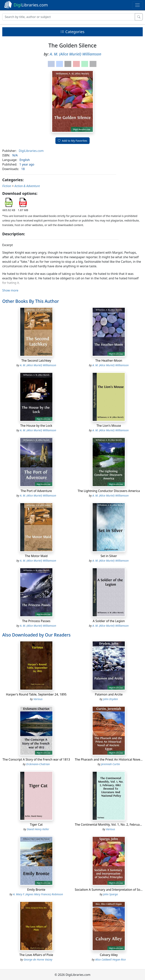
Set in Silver (109, 556)
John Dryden (110, 699)
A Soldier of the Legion (109, 621)
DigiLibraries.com (31, 151)
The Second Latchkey (36, 361)
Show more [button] (10, 290)
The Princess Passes (36, 621)
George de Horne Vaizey (38, 959)
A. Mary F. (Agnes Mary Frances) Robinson (38, 894)
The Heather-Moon (109, 361)
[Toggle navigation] (137, 5)
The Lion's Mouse (109, 426)
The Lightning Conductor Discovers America (109, 491)
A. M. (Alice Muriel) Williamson (75, 54)
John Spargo (110, 894)
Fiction (7, 186)
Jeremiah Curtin (111, 764)
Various (38, 699)
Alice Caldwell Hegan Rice (111, 959)
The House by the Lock (36, 426)
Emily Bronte (36, 890)
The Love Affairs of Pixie (36, 955)
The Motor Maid (36, 556)
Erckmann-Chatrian (38, 764)
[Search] (69, 17)
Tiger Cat (36, 825)
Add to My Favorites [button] (73, 141)
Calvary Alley (109, 955)
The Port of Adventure (36, 491)
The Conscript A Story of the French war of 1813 (36, 759)
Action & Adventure (27, 186)
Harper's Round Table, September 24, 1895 (36, 694)
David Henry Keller (38, 829)
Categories (72, 32)
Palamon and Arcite (109, 694)
